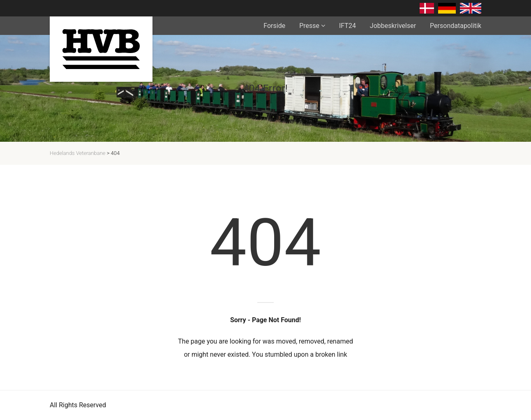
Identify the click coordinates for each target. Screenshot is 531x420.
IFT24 (347, 26)
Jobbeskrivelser (393, 26)
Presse (309, 26)
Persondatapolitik (456, 26)
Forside (274, 26)
